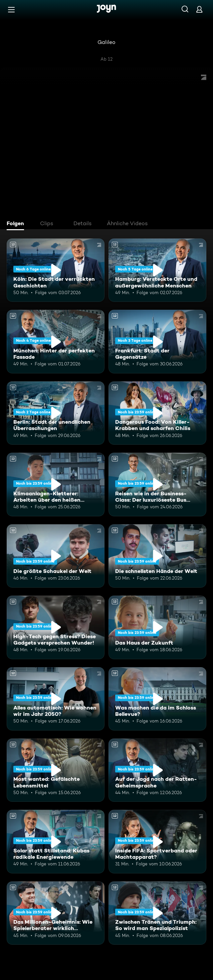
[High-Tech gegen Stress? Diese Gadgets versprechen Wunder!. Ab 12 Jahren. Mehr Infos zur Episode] (56, 627)
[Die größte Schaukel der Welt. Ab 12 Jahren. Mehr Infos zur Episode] (56, 556)
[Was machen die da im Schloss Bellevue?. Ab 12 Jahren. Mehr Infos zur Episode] (157, 699)
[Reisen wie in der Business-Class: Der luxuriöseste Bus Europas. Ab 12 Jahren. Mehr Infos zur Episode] (157, 484)
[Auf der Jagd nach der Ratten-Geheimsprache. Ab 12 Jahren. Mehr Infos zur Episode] (157, 770)
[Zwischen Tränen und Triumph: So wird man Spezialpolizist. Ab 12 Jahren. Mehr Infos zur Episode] (157, 913)
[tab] (17, 224)
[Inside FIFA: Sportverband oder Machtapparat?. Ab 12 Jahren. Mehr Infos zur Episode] (157, 841)
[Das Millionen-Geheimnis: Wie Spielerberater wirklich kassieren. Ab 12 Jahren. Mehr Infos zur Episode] (56, 913)
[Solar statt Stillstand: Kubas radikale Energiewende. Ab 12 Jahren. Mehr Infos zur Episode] (56, 841)
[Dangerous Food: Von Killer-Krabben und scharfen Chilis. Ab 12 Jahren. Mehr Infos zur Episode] (157, 413)
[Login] (199, 9)
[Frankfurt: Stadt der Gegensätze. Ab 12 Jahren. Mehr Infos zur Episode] (157, 341)
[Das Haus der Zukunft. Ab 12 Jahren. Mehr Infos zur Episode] (157, 627)
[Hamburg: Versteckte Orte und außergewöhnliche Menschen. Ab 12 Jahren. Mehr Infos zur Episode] (157, 270)
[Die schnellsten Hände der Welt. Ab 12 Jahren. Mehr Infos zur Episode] (157, 556)
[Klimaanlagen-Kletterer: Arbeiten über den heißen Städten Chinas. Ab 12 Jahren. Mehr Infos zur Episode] (56, 484)
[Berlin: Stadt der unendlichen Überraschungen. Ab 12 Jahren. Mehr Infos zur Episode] (56, 413)
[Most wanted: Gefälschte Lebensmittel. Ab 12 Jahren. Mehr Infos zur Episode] (56, 770)
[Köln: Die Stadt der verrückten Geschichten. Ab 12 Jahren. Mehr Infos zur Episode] (56, 270)
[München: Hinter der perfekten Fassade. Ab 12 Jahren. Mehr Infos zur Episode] (56, 341)
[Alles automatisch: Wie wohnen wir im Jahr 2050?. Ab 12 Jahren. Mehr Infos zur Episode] (56, 699)
